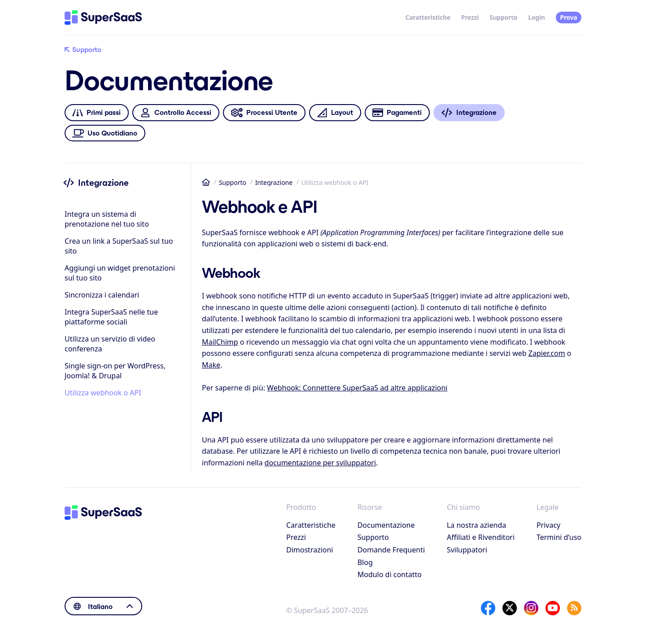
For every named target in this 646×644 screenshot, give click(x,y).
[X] (510, 608)
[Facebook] (488, 608)
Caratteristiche (428, 17)
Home (206, 182)
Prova (568, 17)
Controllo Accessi (176, 113)
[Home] (103, 18)
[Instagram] (531, 608)
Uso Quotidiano (105, 133)
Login (536, 17)
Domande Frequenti (391, 550)
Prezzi (470, 17)
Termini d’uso (559, 537)
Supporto (503, 17)
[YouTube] (553, 608)
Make (211, 365)
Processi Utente (264, 113)
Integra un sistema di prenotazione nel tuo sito (107, 219)
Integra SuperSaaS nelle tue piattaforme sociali (111, 317)
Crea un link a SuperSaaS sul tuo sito (119, 246)
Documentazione (386, 525)
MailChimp (220, 342)
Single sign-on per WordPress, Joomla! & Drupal (115, 371)
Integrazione (274, 182)
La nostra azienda (476, 525)
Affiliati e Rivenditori (481, 537)
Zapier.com (547, 353)
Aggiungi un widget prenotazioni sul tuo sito (120, 273)
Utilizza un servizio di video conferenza (110, 344)
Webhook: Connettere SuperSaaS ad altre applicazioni (357, 388)
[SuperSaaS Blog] (574, 608)
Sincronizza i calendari (102, 295)
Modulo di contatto (390, 574)
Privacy (548, 525)
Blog (365, 562)
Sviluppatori (467, 550)
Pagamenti (397, 113)
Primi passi (96, 113)
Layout (335, 113)
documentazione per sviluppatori (321, 463)
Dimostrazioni (310, 550)
